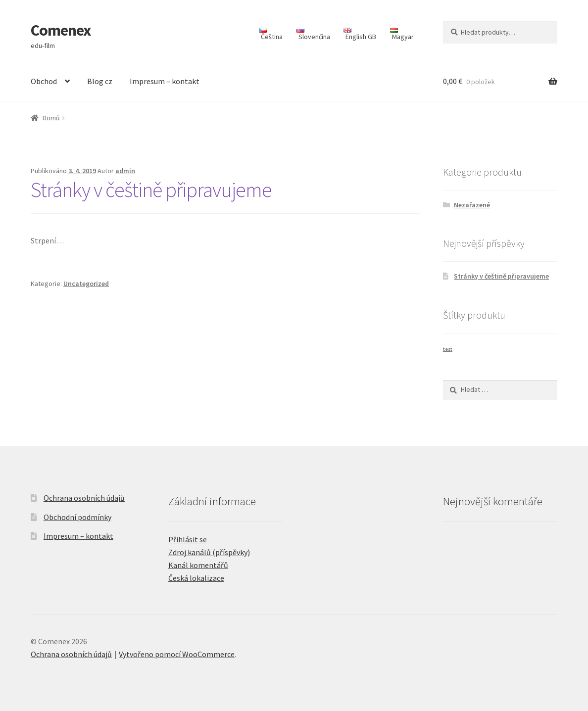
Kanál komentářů (198, 565)
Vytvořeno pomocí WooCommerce (177, 654)
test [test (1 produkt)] (448, 349)
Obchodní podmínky (77, 517)
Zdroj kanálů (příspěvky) (209, 552)
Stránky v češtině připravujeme (151, 190)
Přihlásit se (188, 539)
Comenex (61, 30)
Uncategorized (86, 284)
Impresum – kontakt (165, 81)
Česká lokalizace (196, 578)
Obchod (44, 81)
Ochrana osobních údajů (84, 498)
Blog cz (100, 81)
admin (125, 171)
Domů (51, 118)
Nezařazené (472, 205)
